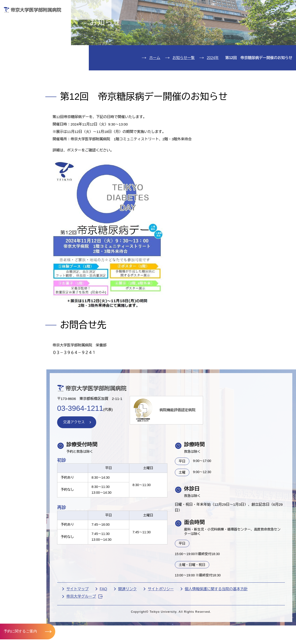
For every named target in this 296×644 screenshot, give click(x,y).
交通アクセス (24, 86)
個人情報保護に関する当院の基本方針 (230, 621)
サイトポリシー (174, 621)
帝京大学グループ (98, 629)
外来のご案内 (24, 30)
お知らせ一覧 (184, 84)
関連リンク (141, 621)
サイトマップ (91, 621)
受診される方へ (114, 20)
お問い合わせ (226, 7)
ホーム (155, 84)
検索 (286, 7)
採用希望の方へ (265, 20)
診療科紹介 (22, 58)
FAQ (117, 621)
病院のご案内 (24, 72)
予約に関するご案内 (20, 631)
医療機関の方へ (215, 20)
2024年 (213, 84)
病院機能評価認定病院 (193, 441)
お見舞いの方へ (164, 20)
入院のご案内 (24, 44)
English (260, 7)
